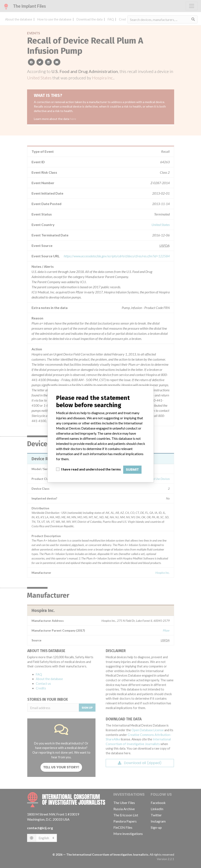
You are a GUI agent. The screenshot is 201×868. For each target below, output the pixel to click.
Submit (132, 470)
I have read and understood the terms (91, 469)
